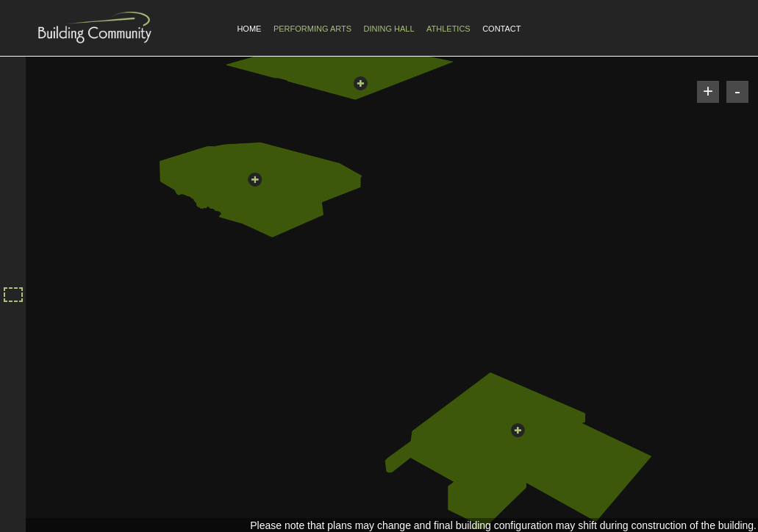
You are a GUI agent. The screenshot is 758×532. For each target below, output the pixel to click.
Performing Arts (312, 29)
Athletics (448, 29)
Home (249, 29)
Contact (501, 29)
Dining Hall (389, 29)
